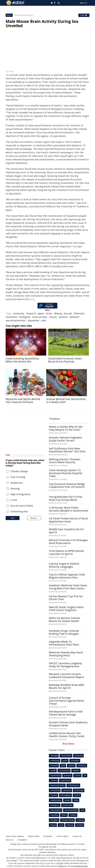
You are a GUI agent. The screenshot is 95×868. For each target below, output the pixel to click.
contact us (62, 866)
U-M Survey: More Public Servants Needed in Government (69, 509)
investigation (66, 795)
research (31, 313)
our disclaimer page (79, 866)
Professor (82, 765)
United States (56, 800)
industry (54, 795)
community (55, 760)
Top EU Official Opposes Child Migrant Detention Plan (67, 576)
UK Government (71, 810)
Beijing (58, 313)
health (53, 770)
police (65, 760)
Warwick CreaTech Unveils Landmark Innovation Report (66, 676)
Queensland (56, 775)
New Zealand (56, 810)
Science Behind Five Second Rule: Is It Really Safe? (66, 401)
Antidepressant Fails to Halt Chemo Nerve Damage (66, 713)
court (61, 825)
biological (25, 317)
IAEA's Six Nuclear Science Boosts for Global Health (64, 620)
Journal (68, 313)
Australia (54, 756)
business (68, 775)
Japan (41, 313)
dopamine (33, 320)
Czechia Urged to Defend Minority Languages (64, 565)
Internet (70, 825)
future (64, 815)
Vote (13, 518)
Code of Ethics (62, 836)
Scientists (54, 815)
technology (79, 790)
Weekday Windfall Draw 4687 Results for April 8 (67, 686)
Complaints (22, 840)
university (19, 313)
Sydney (73, 815)
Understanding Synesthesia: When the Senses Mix (23, 360)
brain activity (40, 317)
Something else (19, 511)
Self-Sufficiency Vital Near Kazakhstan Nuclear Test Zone (67, 450)
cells (44, 320)
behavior (75, 317)
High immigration (20, 494)
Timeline (54, 419)
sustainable (68, 805)
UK (85, 775)
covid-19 (54, 780)
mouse (53, 317)
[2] (20, 860)
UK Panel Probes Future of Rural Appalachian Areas (68, 520)
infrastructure (74, 785)
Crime (14, 500)
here (32, 299)
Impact (53, 825)
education (67, 790)
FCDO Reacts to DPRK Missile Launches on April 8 (66, 552)
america (81, 820)
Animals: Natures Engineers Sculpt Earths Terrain (65, 439)
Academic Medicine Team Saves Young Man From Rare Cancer (68, 587)
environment (64, 770)
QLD (83, 810)
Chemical (79, 313)
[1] (18, 860)
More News (68, 744)
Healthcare (17, 483)
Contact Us (77, 836)
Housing (15, 488)
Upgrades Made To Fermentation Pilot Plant (64, 643)
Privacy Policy (34, 836)
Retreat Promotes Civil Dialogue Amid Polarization (68, 542)
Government (66, 756)
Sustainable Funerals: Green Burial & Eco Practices (65, 360)
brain (49, 313)
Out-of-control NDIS (22, 506)
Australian (75, 760)
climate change (68, 820)
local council (65, 780)
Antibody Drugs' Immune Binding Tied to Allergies (64, 632)
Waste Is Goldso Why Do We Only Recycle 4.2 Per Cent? (66, 428)
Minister (76, 770)
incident (80, 825)
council (78, 775)
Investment (55, 790)
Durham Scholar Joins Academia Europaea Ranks (68, 724)
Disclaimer (48, 836)
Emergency (55, 805)
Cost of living (18, 477)
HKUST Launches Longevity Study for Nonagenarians (65, 665)
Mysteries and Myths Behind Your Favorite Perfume (23, 401)
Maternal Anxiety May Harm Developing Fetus (66, 654)
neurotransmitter (16, 320)
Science (9, 15)
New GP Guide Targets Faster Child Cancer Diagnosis (66, 609)
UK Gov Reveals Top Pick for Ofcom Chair (66, 598)
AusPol (77, 795)
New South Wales (58, 785)
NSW (63, 765)
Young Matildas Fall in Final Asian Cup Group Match (66, 498)
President (54, 820)
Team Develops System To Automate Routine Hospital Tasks (66, 473)
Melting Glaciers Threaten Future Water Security (65, 461)
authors (63, 317)
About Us (10, 840)
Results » (34, 518)
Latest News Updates (15, 836)
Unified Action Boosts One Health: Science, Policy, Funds (67, 735)
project (68, 800)
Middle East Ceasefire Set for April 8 (66, 531)
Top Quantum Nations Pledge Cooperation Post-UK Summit (67, 486)
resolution (11, 317)
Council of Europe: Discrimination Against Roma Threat (66, 701)
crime (76, 800)
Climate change (19, 471)
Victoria (72, 765)
